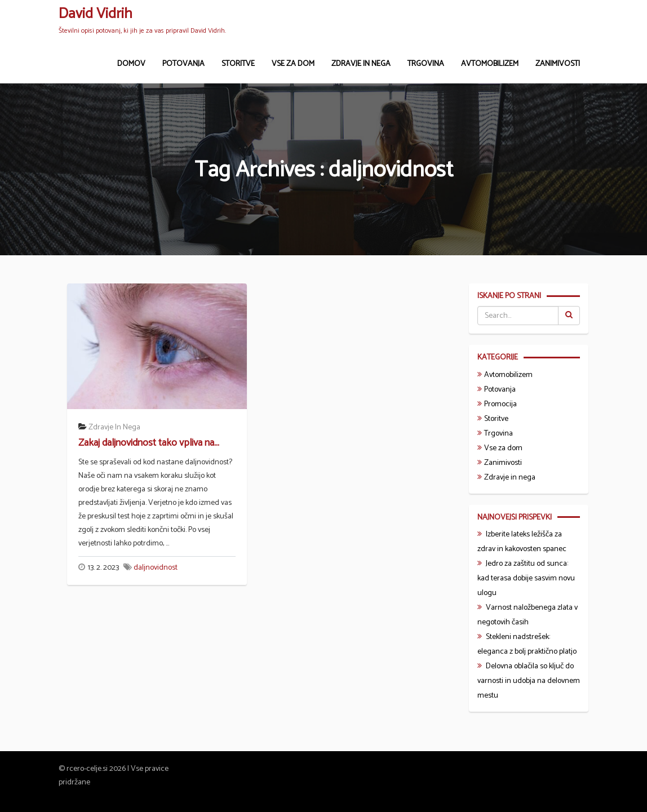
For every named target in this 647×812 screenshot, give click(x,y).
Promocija (500, 404)
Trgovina (426, 64)
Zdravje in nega (361, 64)
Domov (131, 64)
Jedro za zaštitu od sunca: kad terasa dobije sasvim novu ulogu (526, 578)
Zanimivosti (558, 64)
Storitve (238, 64)
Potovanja (183, 64)
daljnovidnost (156, 568)
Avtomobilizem (490, 64)
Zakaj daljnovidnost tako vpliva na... (149, 443)
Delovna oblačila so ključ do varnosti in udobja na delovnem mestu (529, 681)
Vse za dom (293, 64)
